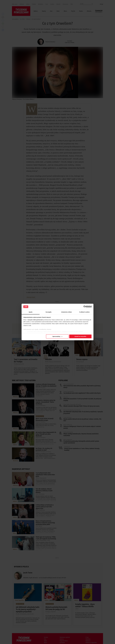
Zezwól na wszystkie (80, 336)
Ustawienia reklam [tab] (66, 312)
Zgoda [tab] (31, 312)
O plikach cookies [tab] (84, 312)
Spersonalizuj (57, 336)
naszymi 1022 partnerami (35, 320)
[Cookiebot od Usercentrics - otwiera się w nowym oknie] (85, 307)
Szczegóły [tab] (49, 312)
